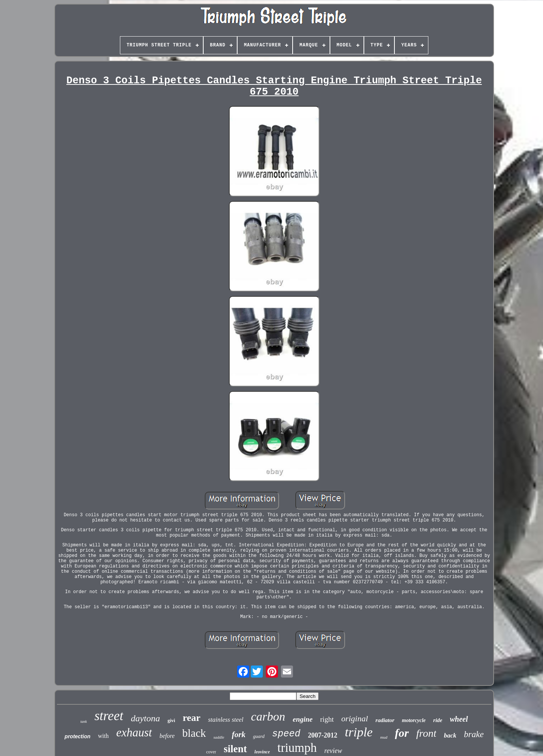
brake (474, 734)
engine (303, 719)
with (103, 736)
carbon (268, 716)
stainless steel (226, 720)
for (402, 733)
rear (191, 718)
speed (286, 734)
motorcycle (414, 720)
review (333, 751)
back (450, 735)
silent (235, 749)
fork (239, 735)
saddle (219, 737)
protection (77, 736)
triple (359, 732)
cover (211, 752)
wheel (459, 719)
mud (384, 737)
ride (438, 720)
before (167, 736)
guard (259, 736)
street (109, 716)
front (426, 733)
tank (84, 721)
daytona (145, 718)
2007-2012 (323, 735)
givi (171, 720)
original (355, 718)
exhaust (134, 732)
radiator (385, 720)
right (327, 719)
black (194, 733)
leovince (262, 752)
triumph (297, 748)
